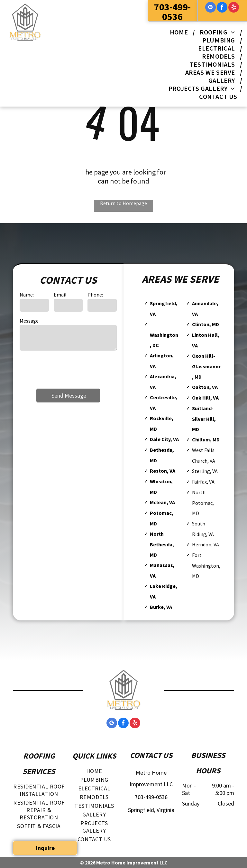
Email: (61, 295)
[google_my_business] (210, 8)
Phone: (95, 295)
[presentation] (69, 369)
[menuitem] (180, 32)
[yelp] (234, 8)
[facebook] (222, 8)
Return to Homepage (123, 203)
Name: (27, 295)
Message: (30, 321)
